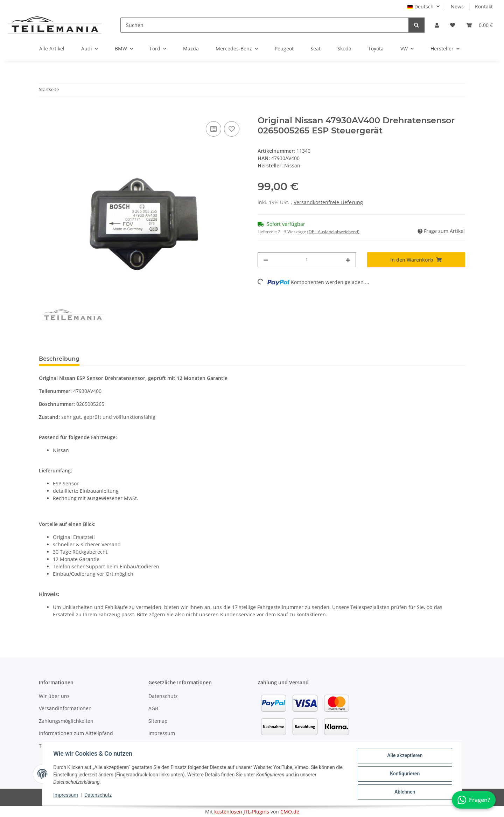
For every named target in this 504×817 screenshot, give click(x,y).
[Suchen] (265, 25)
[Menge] (307, 260)
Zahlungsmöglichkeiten (66, 721)
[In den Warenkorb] (44, 112)
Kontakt (484, 6)
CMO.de (290, 812)
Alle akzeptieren (404, 756)
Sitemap (158, 721)
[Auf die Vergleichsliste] (213, 129)
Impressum (66, 795)
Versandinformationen (65, 708)
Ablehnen (404, 792)
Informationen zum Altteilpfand (76, 733)
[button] (437, 25)
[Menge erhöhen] (348, 260)
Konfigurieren (404, 774)
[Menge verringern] (266, 260)
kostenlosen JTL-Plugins (242, 812)
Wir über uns (54, 696)
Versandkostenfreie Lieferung (328, 202)
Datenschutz (98, 795)
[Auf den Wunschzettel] (232, 129)
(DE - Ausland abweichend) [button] (333, 232)
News (457, 6)
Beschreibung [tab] (59, 359)
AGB (153, 708)
